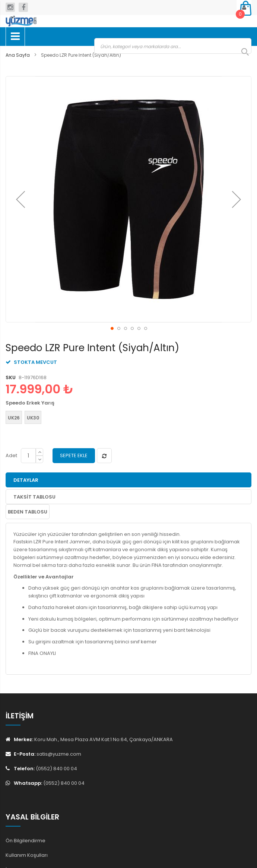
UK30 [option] (33, 418)
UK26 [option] (14, 418)
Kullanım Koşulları (27, 855)
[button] (20, 199)
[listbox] (127, 418)
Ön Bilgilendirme (26, 841)
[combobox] (173, 46)
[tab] (128, 480)
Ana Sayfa (18, 55)
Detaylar (26, 480)
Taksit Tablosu (34, 497)
